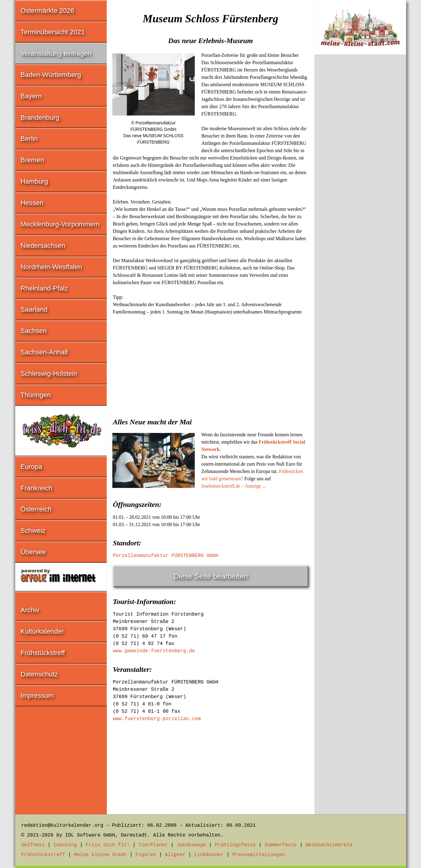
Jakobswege (191, 845)
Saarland (34, 309)
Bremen (32, 160)
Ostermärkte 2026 (47, 11)
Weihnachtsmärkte (329, 845)
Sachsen (34, 331)
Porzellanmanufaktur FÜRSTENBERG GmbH (166, 556)
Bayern (31, 96)
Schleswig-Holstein (49, 374)
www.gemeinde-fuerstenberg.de (154, 651)
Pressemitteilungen (259, 855)
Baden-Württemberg (51, 75)
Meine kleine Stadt (100, 855)
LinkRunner (209, 855)
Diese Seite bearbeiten (211, 576)
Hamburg (34, 181)
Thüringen (36, 395)
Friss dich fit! (108, 845)
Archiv (30, 610)
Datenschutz (39, 674)
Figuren (146, 855)
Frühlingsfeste (235, 845)
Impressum (37, 696)
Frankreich (36, 488)
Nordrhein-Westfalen (51, 267)
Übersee (33, 552)
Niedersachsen (43, 245)
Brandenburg (40, 117)
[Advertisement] (211, 364)
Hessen (32, 203)
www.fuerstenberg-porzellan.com (157, 719)
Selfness (33, 845)
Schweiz (33, 531)
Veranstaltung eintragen (56, 53)
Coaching (65, 845)
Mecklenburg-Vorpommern (60, 224)
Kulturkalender (42, 631)
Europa (31, 467)
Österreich (36, 509)
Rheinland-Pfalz (44, 288)
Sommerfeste (281, 845)
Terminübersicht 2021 (53, 32)
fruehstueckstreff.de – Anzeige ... (234, 486)
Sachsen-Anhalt (44, 352)
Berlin (29, 139)
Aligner (175, 855)
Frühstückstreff (43, 653)
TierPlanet (153, 845)
